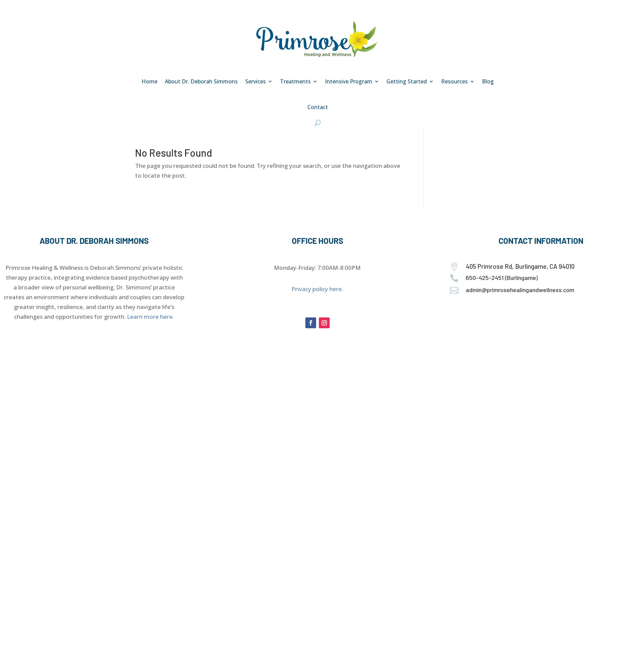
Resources (454, 81)
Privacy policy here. (317, 289)
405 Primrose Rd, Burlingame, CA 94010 (520, 266)
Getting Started (407, 81)
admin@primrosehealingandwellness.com (520, 290)
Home (149, 81)
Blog (488, 81)
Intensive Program (349, 81)
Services (256, 81)
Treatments (295, 81)
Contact (318, 107)
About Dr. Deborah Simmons (201, 81)
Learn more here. (150, 317)
